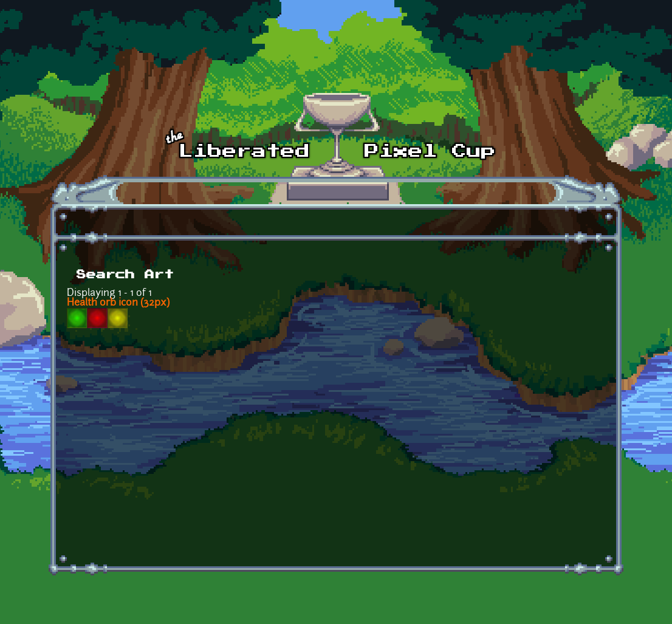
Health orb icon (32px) (118, 303)
